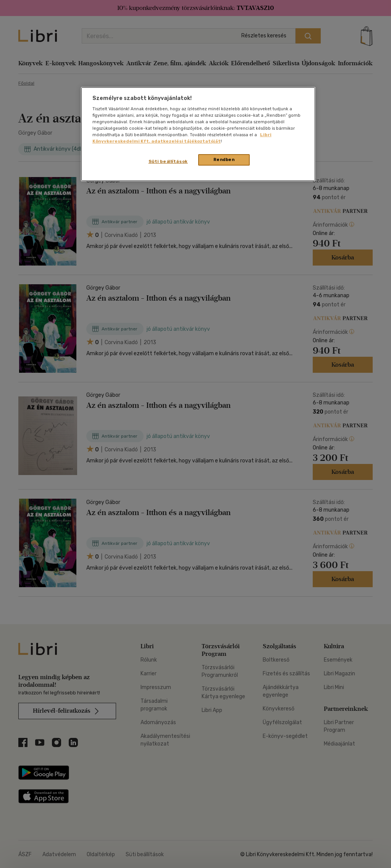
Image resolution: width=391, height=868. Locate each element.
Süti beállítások (168, 161)
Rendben (224, 159)
